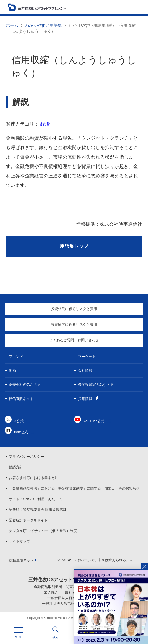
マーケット (87, 357)
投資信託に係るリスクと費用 (74, 309)
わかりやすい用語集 (43, 25)
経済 (45, 124)
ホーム (12, 25)
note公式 (21, 432)
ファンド (16, 357)
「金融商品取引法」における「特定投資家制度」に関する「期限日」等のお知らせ (74, 488)
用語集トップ (74, 246)
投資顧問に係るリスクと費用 (74, 325)
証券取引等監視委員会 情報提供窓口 (38, 510)
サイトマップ (19, 541)
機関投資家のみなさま (96, 385)
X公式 (19, 421)
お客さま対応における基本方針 (34, 478)
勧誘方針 (16, 467)
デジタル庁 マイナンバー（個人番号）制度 (43, 531)
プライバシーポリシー (27, 457)
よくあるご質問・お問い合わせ (74, 340)
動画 (12, 370)
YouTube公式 (94, 421)
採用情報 (85, 399)
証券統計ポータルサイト (28, 520)
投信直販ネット (21, 399)
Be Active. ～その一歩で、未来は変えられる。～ (95, 560)
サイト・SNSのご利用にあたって (36, 499)
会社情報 (85, 370)
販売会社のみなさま (25, 385)
